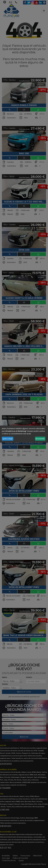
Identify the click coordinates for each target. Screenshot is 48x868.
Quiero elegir (8, 439)
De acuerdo (40, 439)
